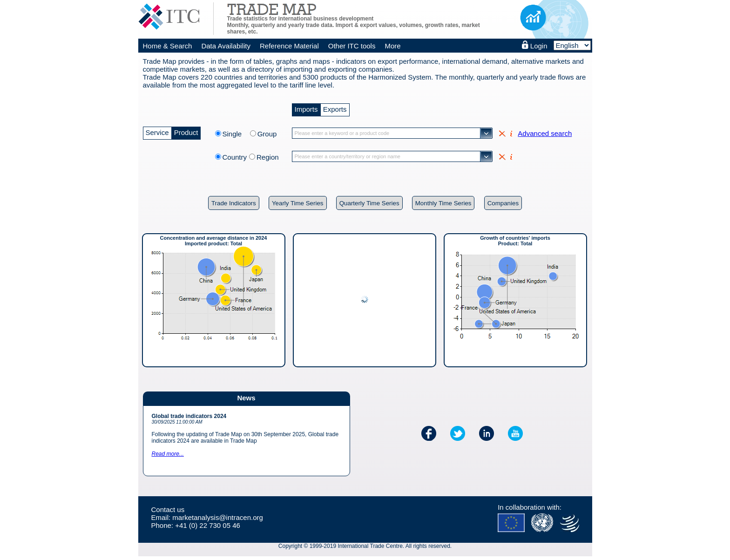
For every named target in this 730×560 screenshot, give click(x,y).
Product (186, 132)
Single (235, 134)
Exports (335, 108)
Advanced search (545, 133)
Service (157, 132)
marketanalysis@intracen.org (217, 517)
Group (267, 134)
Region (268, 157)
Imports (306, 108)
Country (235, 157)
